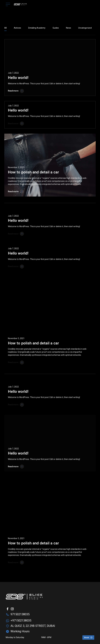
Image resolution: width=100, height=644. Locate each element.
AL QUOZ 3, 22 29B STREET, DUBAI (33, 626)
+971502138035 (21, 620)
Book (87, 638)
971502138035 (20, 614)
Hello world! (18, 78)
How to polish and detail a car (33, 172)
